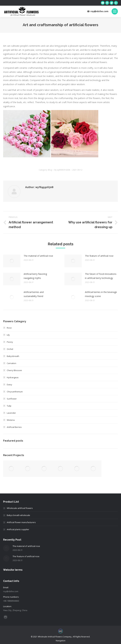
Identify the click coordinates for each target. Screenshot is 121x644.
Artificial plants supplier (18, 529)
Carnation (12, 363)
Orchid (10, 349)
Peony (10, 342)
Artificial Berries (14, 427)
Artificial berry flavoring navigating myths (35, 276)
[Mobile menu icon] (115, 11)
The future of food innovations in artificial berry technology (101, 276)
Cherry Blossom (14, 370)
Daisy (9, 385)
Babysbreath (13, 356)
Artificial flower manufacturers (21, 522)
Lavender (11, 413)
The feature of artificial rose (99, 256)
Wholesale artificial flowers (20, 508)
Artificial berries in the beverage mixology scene (101, 294)
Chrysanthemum (15, 392)
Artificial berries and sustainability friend (34, 294)
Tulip (9, 406)
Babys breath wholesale (18, 515)
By (62, 170)
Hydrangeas (13, 377)
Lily (8, 335)
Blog (50, 170)
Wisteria (11, 420)
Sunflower (12, 399)
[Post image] (12, 261)
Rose (9, 328)
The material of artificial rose (38, 256)
